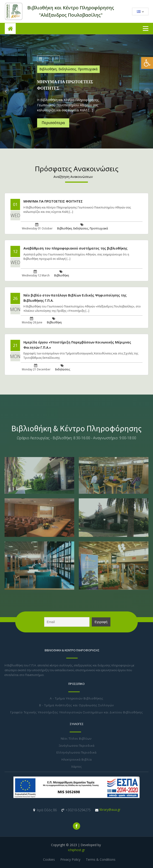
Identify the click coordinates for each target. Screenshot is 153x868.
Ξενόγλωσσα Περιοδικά (77, 746)
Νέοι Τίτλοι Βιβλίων (77, 739)
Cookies (49, 859)
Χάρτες (77, 767)
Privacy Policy (70, 859)
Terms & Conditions (101, 859)
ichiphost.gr (76, 850)
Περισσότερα (53, 123)
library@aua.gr (110, 810)
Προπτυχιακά (88, 69)
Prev (6, 91)
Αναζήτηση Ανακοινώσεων (73, 177)
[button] (147, 63)
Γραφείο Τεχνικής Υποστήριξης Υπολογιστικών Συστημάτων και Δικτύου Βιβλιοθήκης (77, 712)
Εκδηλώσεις (67, 69)
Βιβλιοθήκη (48, 69)
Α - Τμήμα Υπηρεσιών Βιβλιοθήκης (77, 699)
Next (147, 91)
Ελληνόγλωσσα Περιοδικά (76, 753)
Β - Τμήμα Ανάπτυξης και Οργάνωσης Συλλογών (76, 705)
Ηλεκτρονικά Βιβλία (77, 760)
